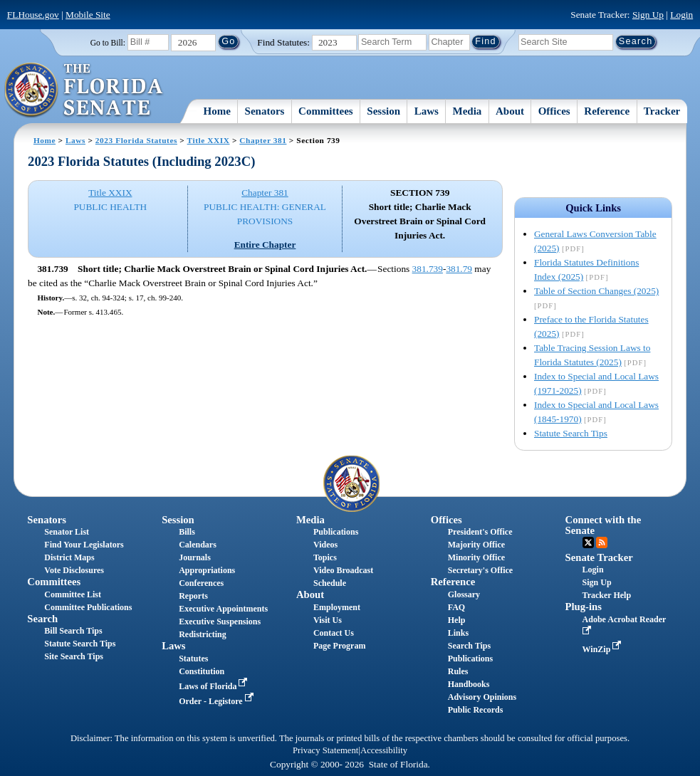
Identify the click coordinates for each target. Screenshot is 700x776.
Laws (427, 111)
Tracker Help (607, 595)
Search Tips (469, 646)
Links (458, 633)
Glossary (464, 594)
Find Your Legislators (84, 545)
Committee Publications (88, 607)
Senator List (67, 532)
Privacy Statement (325, 750)
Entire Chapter (265, 245)
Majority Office (476, 545)
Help (457, 620)
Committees (326, 111)
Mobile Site (88, 15)
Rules (458, 671)
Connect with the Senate (604, 525)
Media (467, 111)
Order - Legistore (218, 701)
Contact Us (334, 633)
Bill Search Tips (73, 631)
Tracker (662, 111)
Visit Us (328, 620)
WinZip (604, 649)
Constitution (202, 671)
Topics (325, 557)
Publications (336, 532)
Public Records (476, 710)
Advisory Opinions (482, 697)
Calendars (198, 545)
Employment (337, 607)
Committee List (73, 594)
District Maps (69, 557)
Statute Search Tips (571, 433)
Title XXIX (209, 140)
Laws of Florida (214, 686)
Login (681, 15)
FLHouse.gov (33, 15)
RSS (602, 542)
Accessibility (384, 750)
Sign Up (648, 15)
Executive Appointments (223, 609)
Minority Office (476, 557)
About (510, 111)
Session (383, 111)
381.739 (428, 269)
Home (217, 111)
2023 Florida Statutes (136, 140)
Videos (325, 545)
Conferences (201, 583)
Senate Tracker (599, 557)
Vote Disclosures (74, 570)
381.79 (459, 269)
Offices (554, 111)
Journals (195, 557)
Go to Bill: (108, 43)
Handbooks (469, 684)
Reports (193, 596)
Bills (187, 532)
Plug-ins (584, 607)
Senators (265, 111)
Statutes (193, 659)
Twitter (588, 542)
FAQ (456, 607)
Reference (607, 111)
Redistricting (203, 634)
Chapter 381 (263, 140)
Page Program (339, 646)
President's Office (480, 532)
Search (42, 619)
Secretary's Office (480, 570)
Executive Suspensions (220, 622)
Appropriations (207, 570)
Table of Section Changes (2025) (596, 291)
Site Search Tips (74, 656)
